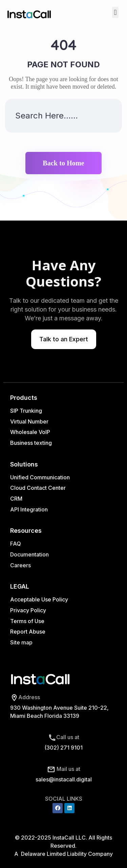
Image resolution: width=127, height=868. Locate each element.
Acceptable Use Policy (39, 599)
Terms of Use (27, 621)
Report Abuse (28, 632)
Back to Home (63, 163)
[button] (115, 12)
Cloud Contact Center (38, 488)
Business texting (31, 443)
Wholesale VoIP (30, 432)
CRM (17, 499)
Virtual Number (29, 421)
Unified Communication (40, 477)
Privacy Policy (28, 610)
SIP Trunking (26, 411)
